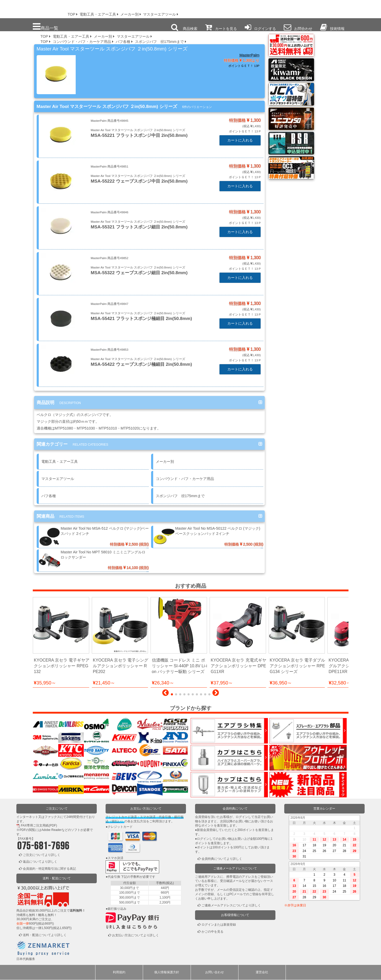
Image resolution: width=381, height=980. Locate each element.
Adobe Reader (51, 830)
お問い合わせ (215, 972)
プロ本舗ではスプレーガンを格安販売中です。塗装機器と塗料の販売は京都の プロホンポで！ (31, 8)
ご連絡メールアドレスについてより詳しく (231, 906)
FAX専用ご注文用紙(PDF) (39, 826)
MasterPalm (250, 55)
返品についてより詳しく (40, 862)
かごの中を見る (212, 932)
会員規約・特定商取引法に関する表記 (49, 869)
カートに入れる (240, 140)
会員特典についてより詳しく (222, 859)
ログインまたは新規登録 (219, 925)
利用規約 (119, 972)
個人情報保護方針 (167, 972)
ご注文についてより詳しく (42, 855)
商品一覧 (46, 27)
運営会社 (262, 972)
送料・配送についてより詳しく (45, 935)
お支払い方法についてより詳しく (135, 935)
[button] (166, 694)
